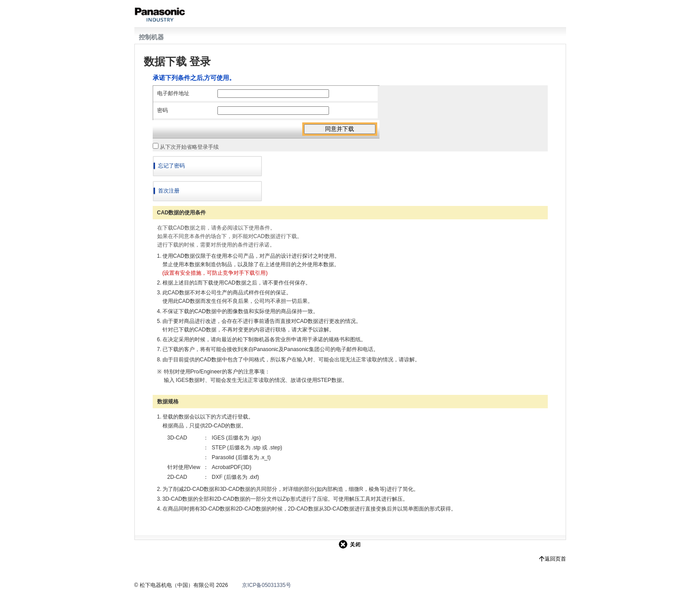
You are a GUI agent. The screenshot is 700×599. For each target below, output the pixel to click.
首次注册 (169, 191)
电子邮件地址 (173, 93)
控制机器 (151, 37)
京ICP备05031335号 (266, 585)
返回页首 (555, 559)
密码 (162, 110)
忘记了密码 (171, 166)
